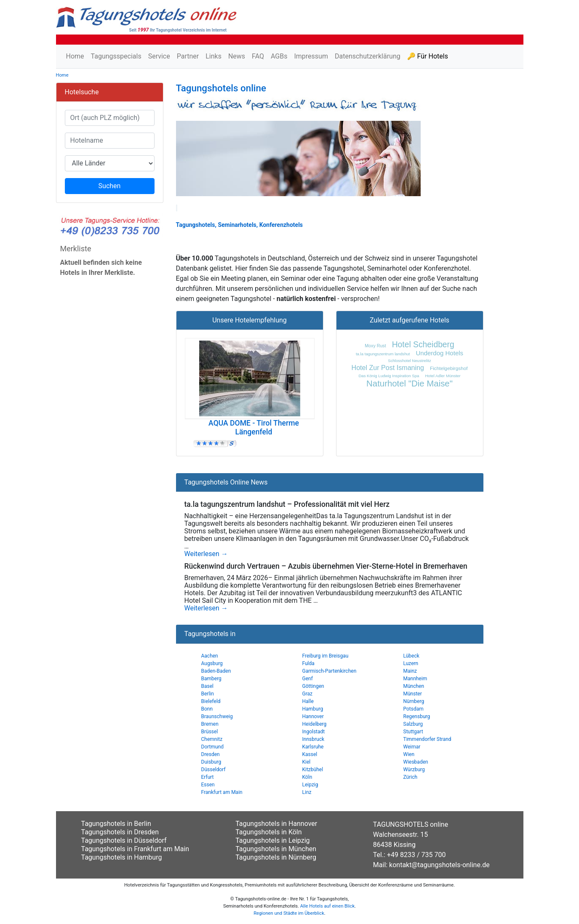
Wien (409, 754)
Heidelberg (315, 724)
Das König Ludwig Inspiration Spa (389, 376)
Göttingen (313, 686)
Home (75, 56)
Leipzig (310, 785)
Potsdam (414, 709)
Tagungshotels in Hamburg (122, 857)
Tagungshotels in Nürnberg (276, 857)
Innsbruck (314, 739)
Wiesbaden (416, 762)
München (414, 686)
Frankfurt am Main (222, 792)
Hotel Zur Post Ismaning (388, 367)
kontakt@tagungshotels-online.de (439, 865)
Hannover (313, 716)
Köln (307, 777)
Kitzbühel (313, 770)
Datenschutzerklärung (368, 56)
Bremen (210, 724)
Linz (307, 792)
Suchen (110, 186)
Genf (308, 679)
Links (213, 56)
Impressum (311, 56)
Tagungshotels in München (276, 849)
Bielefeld (211, 701)
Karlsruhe (313, 747)
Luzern (411, 663)
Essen (208, 785)
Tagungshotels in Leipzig (272, 840)
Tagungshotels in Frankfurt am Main (135, 849)
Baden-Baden (216, 671)
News (237, 56)
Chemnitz (212, 739)
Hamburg (313, 709)
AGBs (279, 56)
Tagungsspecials (116, 56)
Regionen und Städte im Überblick (289, 913)
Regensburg (417, 716)
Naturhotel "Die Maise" (410, 383)
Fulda (308, 663)
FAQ (258, 56)
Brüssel (210, 732)
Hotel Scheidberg (423, 345)
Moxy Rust (375, 346)
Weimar (412, 747)
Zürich (411, 777)
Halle (308, 701)
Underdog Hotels (439, 353)
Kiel (307, 762)
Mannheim (415, 679)
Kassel (310, 754)
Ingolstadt (314, 732)
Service (159, 56)
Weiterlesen (206, 554)
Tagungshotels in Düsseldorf (124, 840)
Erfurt (208, 777)
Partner (188, 56)
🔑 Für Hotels (428, 56)
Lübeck (411, 656)
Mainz (410, 671)
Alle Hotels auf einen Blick (327, 906)
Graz (308, 694)
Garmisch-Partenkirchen (330, 671)
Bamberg (211, 679)
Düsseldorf (213, 770)
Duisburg (211, 762)
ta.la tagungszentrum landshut (383, 354)
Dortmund (213, 747)
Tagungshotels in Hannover (276, 824)
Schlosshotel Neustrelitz (409, 361)
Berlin (208, 694)
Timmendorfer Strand (427, 739)
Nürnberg (414, 701)
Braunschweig (217, 716)
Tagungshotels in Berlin (116, 824)
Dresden (211, 754)
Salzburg (413, 724)
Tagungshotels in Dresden (120, 832)
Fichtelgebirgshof (449, 368)
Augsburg (212, 663)
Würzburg (414, 770)
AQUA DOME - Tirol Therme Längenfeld (254, 427)
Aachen (210, 656)
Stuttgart (413, 732)
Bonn (207, 709)
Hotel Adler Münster (443, 376)
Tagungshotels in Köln (268, 832)
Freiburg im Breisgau (326, 656)
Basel (207, 686)
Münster (413, 694)
